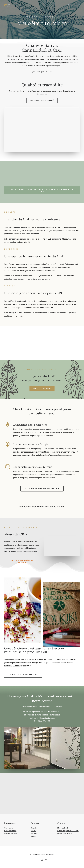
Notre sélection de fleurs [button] (22, 561)
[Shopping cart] (72, 5)
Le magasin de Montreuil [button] (23, 675)
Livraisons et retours (65, 834)
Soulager (34, 834)
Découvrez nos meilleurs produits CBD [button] (42, 507)
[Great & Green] (7, 5)
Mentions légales (63, 828)
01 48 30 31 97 (44, 721)
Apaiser (33, 831)
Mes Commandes (10, 831)
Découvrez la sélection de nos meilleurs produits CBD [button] (42, 190)
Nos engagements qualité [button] (42, 100)
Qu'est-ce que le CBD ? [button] (42, 72)
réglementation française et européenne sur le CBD (24, 231)
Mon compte (9, 828)
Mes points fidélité (11, 834)
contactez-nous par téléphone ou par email (32, 279)
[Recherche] (68, 5)
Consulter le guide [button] (42, 388)
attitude (51, 854)
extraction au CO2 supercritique (50, 429)
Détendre (34, 828)
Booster (34, 836)
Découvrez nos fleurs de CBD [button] (42, 489)
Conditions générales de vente (68, 831)
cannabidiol (12, 59)
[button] (79, 5)
